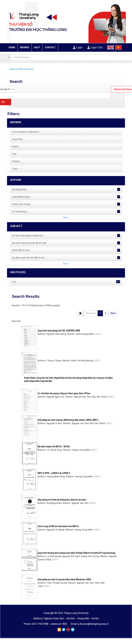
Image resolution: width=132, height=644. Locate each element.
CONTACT (50, 47)
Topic (15, 169)
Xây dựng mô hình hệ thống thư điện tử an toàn (62, 500)
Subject (16, 161)
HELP (37, 47)
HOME (12, 47)
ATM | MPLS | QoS (21, 250)
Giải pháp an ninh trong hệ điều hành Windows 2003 (64, 579)
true (14, 282)
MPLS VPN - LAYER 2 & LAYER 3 (54, 473)
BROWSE (25, 47)
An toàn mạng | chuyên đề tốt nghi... (30, 243)
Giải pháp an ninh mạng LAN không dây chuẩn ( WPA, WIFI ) (68, 420)
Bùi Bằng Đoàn (19, 189)
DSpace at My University (22, 69)
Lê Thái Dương (19, 212)
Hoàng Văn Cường (21, 204)
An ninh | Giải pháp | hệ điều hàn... (28, 236)
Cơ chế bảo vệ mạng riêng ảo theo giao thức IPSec (64, 393)
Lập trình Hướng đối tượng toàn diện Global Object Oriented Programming (76, 553)
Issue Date (17, 139)
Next (113, 313)
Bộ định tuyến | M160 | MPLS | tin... (29, 258)
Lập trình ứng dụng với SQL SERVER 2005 (59, 331)
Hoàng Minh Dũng (21, 197)
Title (14, 154)
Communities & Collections (26, 132)
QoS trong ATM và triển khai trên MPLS (58, 526)
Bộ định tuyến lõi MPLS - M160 (54, 447)
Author (16, 147)
